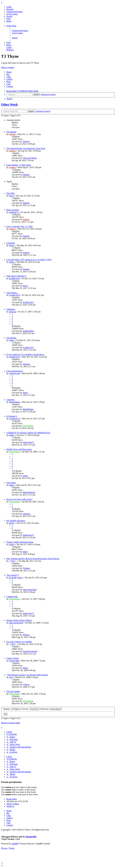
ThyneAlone (28, 426)
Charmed (10, 400)
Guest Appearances (15, 371)
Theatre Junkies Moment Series (20, 542)
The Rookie (11, 132)
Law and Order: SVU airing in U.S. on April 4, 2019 (29, 260)
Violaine (26, 568)
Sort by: (31, 709)
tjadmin (12, 134)
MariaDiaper (15, 402)
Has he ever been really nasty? (19, 499)
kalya (11, 196)
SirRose (26, 635)
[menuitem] (9, 7)
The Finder (11, 483)
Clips (9, 77)
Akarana (26, 364)
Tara (11, 677)
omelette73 (14, 212)
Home (9, 72)
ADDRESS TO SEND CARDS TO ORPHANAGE (28, 433)
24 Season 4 (12, 416)
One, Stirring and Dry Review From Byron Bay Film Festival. (33, 559)
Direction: (51, 709)
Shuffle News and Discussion (19, 449)
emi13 (25, 286)
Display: (12, 709)
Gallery (10, 79)
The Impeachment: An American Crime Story (26, 148)
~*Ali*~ (13, 561)
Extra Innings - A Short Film (19, 165)
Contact (10, 86)
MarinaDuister (29, 492)
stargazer (27, 514)
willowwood (14, 373)
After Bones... (12, 293)
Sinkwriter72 (28, 442)
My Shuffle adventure (16, 521)
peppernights (28, 331)
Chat (8, 84)
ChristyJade (14, 661)
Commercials (12, 597)
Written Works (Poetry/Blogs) (19, 620)
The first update (13, 691)
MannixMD (31, 837)
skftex (12, 245)
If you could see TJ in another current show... (26, 354)
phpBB (15, 844)
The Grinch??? (13, 575)
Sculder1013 (14, 279)
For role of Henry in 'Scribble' (19, 642)
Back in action (13, 210)
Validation (11, 309)
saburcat (13, 312)
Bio (8, 74)
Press (9, 82)
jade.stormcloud (30, 590)
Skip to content (8, 67)
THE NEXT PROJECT (16, 276)
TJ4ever (26, 141)
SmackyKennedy (30, 651)
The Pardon (11, 338)
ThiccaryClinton (30, 158)
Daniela (26, 175)
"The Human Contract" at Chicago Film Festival (27, 675)
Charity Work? (13, 658)
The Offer (11, 193)
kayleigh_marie (16, 578)
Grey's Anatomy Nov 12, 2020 (19, 226)
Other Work (9, 104)
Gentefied (11, 243)
